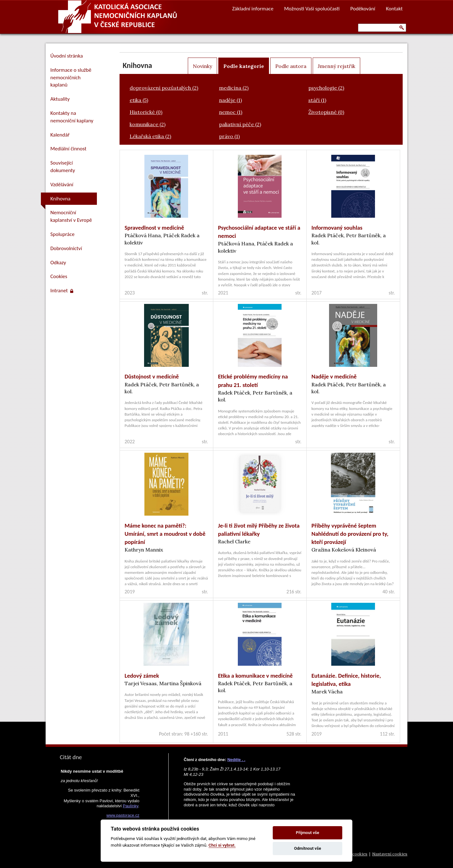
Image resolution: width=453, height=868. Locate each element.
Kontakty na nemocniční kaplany (72, 117)
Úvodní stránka (67, 56)
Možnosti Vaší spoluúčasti (312, 9)
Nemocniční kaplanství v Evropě (71, 216)
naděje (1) (230, 100)
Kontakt (394, 9)
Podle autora (291, 66)
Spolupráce (62, 234)
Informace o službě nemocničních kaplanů (71, 78)
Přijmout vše (308, 833)
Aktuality (60, 99)
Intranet (62, 291)
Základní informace (253, 9)
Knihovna (60, 199)
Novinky (202, 66)
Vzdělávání (62, 185)
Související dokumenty (63, 167)
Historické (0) (146, 112)
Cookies (59, 276)
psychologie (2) (326, 88)
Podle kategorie (244, 66)
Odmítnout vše (308, 848)
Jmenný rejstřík (336, 66)
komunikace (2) (148, 124)
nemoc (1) (231, 112)
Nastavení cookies (390, 854)
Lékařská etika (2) (150, 136)
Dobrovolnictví (66, 248)
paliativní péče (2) (240, 124)
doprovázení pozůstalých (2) (164, 88)
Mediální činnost (68, 149)
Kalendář (60, 135)
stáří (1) (317, 100)
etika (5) (139, 100)
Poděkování (363, 9)
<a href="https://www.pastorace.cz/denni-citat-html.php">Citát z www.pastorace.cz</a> (99, 806)
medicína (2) (234, 88)
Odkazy (58, 263)
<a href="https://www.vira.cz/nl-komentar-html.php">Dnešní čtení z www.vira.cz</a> (241, 780)
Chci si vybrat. (222, 845)
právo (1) (229, 136)
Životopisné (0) (326, 112)
